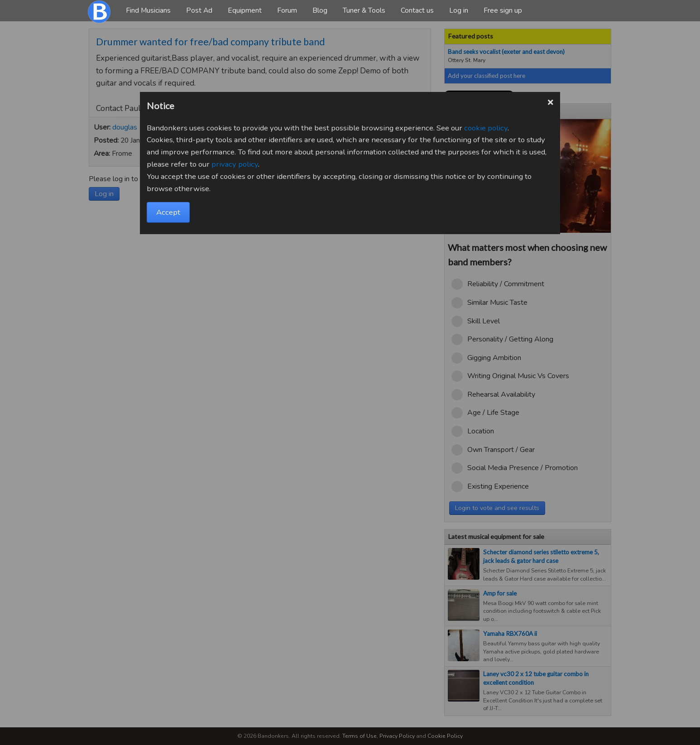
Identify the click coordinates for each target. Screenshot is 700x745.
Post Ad (199, 10)
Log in (459, 10)
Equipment (245, 10)
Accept (168, 212)
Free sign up (503, 10)
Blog (320, 10)
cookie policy (486, 128)
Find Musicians (148, 10)
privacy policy (235, 164)
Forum (287, 10)
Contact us (417, 10)
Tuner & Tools (364, 10)
